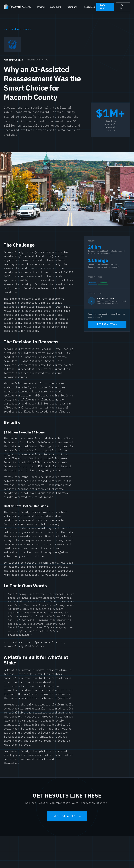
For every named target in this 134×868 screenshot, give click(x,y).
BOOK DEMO (103, 7)
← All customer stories (17, 29)
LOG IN (122, 7)
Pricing (41, 7)
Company (73, 7)
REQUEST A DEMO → (107, 324)
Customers (56, 7)
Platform (27, 7)
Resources (90, 7)
